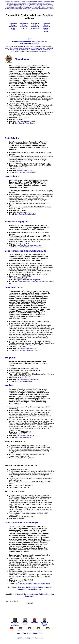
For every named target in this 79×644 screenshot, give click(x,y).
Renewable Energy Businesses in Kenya (17, 4)
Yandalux (11, 50)
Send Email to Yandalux (23, 437)
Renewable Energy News (44, 623)
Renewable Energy (20, 2)
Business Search (25, 622)
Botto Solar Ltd (21, 47)
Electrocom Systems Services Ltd (40, 50)
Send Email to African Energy (25, 123)
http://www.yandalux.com (25, 436)
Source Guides (9, 2)
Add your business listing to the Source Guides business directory (35, 588)
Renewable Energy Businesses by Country (39, 3)
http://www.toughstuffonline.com (28, 379)
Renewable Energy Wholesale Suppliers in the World (46, 27)
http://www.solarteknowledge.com (28, 280)
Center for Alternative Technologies (36, 51)
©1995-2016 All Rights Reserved (30, 638)
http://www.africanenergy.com (27, 121)
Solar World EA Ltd (39, 48)
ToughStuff (50, 48)
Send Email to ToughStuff (24, 381)
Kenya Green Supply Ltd (45, 47)
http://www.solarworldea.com (27, 348)
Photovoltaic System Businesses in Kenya (34, 7)
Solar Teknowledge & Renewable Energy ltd (19, 48)
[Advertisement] (41, 130)
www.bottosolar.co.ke (24, 170)
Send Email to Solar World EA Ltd (27, 350)
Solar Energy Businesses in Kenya (23, 6)
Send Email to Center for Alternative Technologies (32, 584)
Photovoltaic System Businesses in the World (35, 26)
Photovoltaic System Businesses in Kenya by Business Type (29, 8)
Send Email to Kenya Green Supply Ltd (29, 247)
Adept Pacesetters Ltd (22, 50)
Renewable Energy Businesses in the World (13, 27)
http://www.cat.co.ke (24, 582)
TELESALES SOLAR (18, 51)
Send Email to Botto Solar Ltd (25, 172)
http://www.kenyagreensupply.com (29, 245)
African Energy (11, 47)
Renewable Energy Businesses (34, 2)
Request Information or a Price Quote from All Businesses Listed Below (30, 43)
